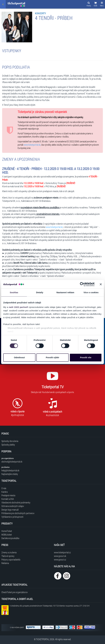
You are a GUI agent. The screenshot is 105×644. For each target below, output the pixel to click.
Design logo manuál (10, 510)
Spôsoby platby (8, 445)
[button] (95, 5)
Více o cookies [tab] (91, 292)
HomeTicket (7, 531)
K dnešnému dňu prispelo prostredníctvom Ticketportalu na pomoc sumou (50, 606)
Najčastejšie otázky (10, 474)
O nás (4, 488)
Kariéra (4, 492)
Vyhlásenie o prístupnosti (12, 517)
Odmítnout (19, 358)
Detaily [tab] (40, 292)
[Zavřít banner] (101, 284)
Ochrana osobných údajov (13, 506)
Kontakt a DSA (8, 499)
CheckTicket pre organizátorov (15, 592)
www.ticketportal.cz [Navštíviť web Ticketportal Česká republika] (62, 552)
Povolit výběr (52, 358)
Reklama (5, 563)
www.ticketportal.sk (32, 145)
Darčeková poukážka (10, 538)
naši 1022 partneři (19, 307)
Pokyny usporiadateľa (11, 560)
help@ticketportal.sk (10, 470)
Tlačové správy (8, 556)
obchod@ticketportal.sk (12, 462)
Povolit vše (86, 358)
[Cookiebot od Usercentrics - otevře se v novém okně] (82, 284)
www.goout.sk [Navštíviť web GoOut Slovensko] (60, 556)
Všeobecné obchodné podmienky (16, 502)
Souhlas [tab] (14, 292)
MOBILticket (7, 535)
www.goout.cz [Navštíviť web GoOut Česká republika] (60, 560)
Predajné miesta (8, 495)
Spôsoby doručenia (10, 441)
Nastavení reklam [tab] (65, 292)
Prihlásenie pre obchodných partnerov (18, 513)
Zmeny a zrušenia (9, 552)
